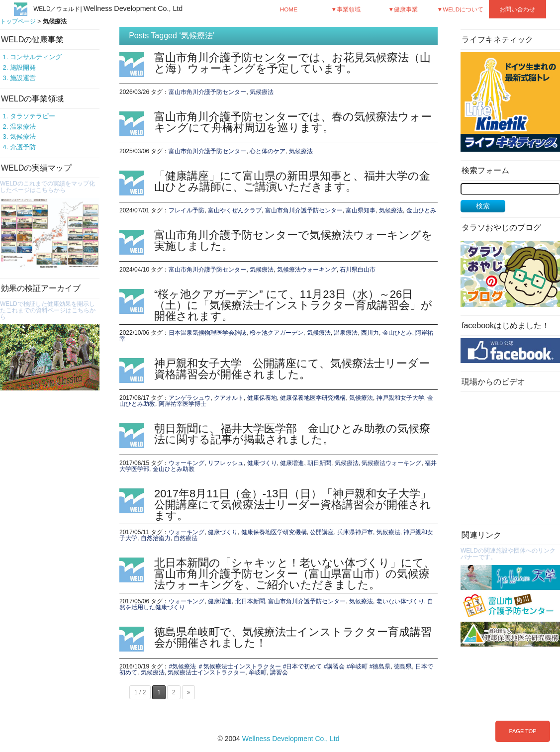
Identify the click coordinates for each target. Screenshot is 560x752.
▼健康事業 (403, 9)
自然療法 (186, 538)
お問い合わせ (517, 9)
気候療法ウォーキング (307, 270)
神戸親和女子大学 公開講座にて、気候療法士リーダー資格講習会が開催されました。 (292, 369)
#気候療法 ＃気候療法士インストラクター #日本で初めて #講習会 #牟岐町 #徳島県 (280, 666)
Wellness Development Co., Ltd (291, 739)
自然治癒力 (156, 538)
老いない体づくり (400, 601)
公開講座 (322, 532)
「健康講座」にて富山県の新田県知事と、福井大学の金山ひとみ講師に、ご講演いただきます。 (292, 181)
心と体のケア (268, 151)
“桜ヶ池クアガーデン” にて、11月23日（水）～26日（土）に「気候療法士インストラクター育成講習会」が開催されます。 (293, 305)
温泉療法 (23, 127)
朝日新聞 (319, 463)
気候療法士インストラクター (206, 672)
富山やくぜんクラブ (235, 210)
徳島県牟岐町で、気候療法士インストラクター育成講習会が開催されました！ (293, 637)
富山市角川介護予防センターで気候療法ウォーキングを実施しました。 (293, 240)
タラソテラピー (33, 116)
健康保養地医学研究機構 (313, 398)
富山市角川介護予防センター (207, 92)
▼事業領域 (346, 9)
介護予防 (23, 147)
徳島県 (403, 666)
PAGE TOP (522, 731)
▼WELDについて (461, 9)
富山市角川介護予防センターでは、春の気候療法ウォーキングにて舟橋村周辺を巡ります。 (293, 122)
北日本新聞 (250, 601)
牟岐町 (258, 672)
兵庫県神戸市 (355, 532)
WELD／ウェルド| (108, 9)
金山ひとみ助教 (174, 469)
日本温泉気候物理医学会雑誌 (207, 333)
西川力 (370, 333)
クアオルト (229, 398)
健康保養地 (262, 398)
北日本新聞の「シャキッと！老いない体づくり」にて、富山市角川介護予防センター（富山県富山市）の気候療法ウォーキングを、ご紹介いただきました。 (294, 574)
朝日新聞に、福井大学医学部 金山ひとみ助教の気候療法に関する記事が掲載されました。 (292, 434)
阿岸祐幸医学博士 (183, 404)
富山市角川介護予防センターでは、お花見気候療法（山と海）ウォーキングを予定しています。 (292, 63)
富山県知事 (361, 210)
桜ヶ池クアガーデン (277, 333)
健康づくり (262, 463)
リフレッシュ (226, 463)
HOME (289, 9)
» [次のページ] (189, 692)
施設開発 (23, 67)
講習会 (279, 672)
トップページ (18, 21)
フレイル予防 (187, 210)
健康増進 (292, 463)
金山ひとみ (421, 210)
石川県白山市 (358, 270)
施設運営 (23, 78)
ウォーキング (187, 463)
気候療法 (23, 137)
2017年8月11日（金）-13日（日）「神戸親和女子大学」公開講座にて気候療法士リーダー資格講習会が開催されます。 (293, 505)
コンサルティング (36, 57)
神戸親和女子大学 (400, 398)
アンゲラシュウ (189, 398)
